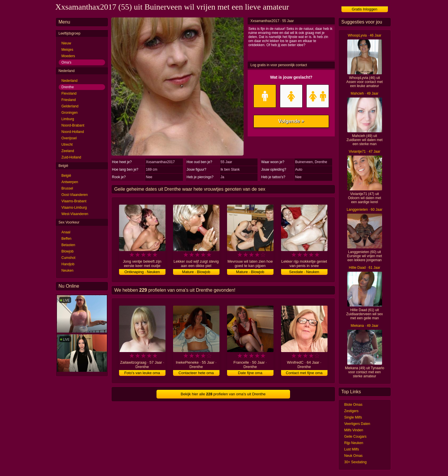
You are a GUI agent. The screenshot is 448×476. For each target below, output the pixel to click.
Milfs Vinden (354, 430)
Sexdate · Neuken (304, 272)
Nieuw (66, 43)
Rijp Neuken (354, 443)
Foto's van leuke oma (142, 373)
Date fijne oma (250, 373)
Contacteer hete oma (196, 373)
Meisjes (68, 50)
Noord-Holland (73, 132)
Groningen (70, 113)
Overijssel (69, 138)
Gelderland (70, 106)
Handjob (68, 264)
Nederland (70, 81)
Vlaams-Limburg (74, 208)
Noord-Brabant (73, 125)
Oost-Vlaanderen (75, 195)
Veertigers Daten (357, 424)
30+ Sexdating (356, 462)
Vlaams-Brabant (74, 201)
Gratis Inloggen (364, 9)
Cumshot (69, 258)
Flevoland (69, 93)
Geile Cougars (356, 437)
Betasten (68, 245)
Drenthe (68, 87)
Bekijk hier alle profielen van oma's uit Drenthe (223, 394)
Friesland (69, 100)
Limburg (68, 119)
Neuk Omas (353, 456)
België (66, 176)
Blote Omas (353, 405)
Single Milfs (353, 417)
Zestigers (351, 411)
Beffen (66, 239)
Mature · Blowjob (196, 272)
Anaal (66, 232)
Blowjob (68, 251)
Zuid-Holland (71, 157)
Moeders (68, 56)
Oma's (66, 62)
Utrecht (67, 145)
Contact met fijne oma (304, 373)
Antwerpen (70, 182)
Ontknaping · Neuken (142, 272)
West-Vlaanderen (75, 214)
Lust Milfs (352, 449)
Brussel (67, 188)
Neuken (68, 271)
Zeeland (68, 151)
